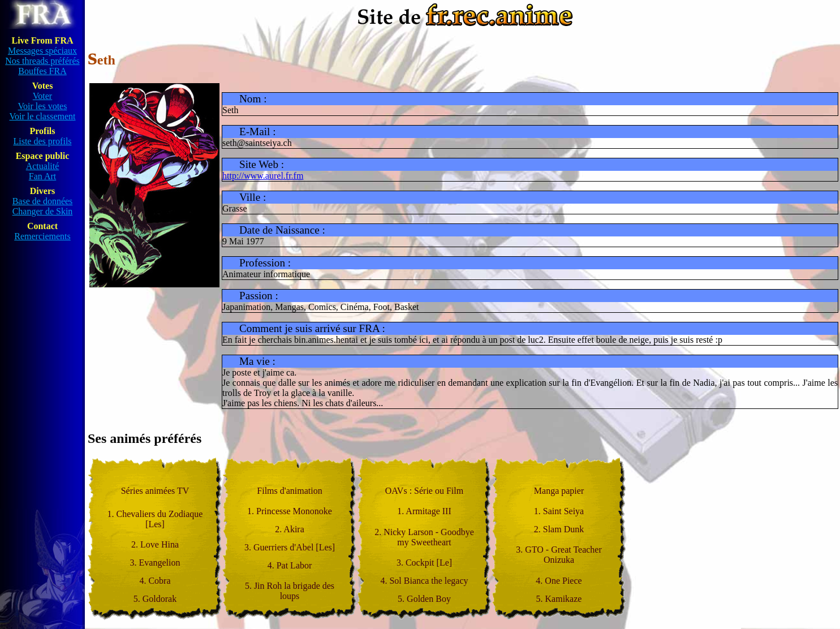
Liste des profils (42, 141)
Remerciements (42, 236)
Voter (42, 96)
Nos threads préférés (42, 61)
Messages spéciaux (42, 51)
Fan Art (42, 176)
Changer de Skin (43, 211)
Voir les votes (43, 106)
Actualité (43, 166)
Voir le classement (42, 116)
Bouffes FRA (42, 71)
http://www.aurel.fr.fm (263, 176)
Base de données (43, 201)
